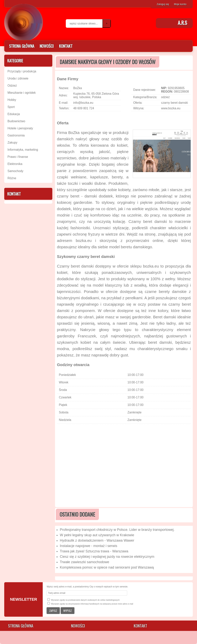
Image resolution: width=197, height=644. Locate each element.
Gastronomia (16, 135)
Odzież (12, 86)
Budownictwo (16, 121)
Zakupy (12, 143)
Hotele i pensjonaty (20, 128)
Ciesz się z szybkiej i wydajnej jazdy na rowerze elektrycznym (107, 557)
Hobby (12, 100)
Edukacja (14, 114)
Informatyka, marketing (23, 150)
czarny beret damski (174, 103)
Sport (11, 107)
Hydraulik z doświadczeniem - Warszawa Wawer (97, 540)
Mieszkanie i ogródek (22, 93)
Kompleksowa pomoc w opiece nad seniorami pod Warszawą (107, 567)
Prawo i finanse (18, 157)
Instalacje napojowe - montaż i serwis (88, 546)
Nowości (47, 46)
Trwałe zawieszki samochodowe (84, 562)
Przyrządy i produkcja (22, 71)
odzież (165, 97)
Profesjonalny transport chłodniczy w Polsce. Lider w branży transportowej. (117, 530)
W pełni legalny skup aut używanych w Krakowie (97, 535)
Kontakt (66, 46)
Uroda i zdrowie (18, 78)
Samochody (15, 171)
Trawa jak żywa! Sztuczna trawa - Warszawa (94, 551)
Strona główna (22, 46)
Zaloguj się (163, 4)
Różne (12, 178)
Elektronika (15, 164)
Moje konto (180, 4)
